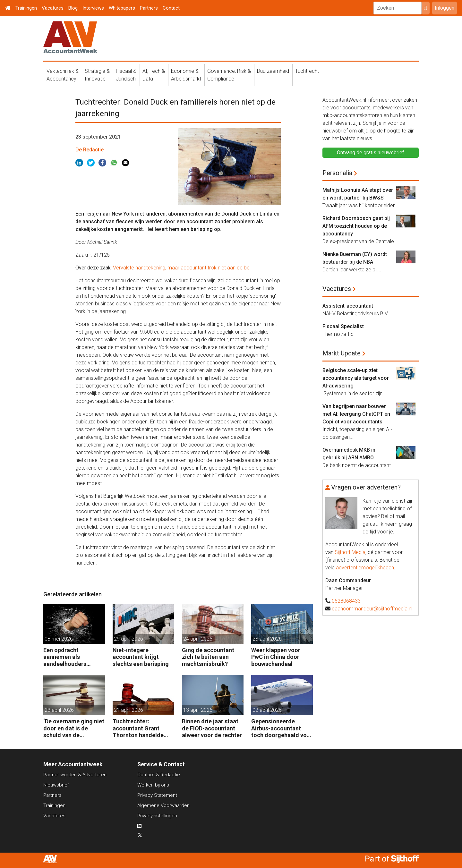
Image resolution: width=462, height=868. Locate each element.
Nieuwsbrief (56, 785)
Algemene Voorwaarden (163, 805)
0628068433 (346, 601)
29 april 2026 (128, 639)
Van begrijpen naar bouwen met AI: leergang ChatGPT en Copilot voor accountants (356, 414)
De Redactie (90, 150)
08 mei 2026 (59, 639)
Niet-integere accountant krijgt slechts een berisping (141, 657)
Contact (171, 8)
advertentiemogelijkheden (365, 568)
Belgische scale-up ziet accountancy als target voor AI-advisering (356, 378)
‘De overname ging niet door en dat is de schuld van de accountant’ (74, 728)
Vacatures (53, 8)
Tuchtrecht (307, 71)
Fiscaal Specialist (343, 326)
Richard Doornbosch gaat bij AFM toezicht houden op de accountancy (356, 226)
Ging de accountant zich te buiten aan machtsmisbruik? (208, 657)
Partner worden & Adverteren (75, 775)
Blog (73, 8)
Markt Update (342, 353)
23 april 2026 (267, 639)
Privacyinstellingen (157, 816)
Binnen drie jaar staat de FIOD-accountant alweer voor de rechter (212, 728)
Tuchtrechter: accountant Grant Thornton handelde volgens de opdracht (140, 728)
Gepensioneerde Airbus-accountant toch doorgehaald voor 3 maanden (282, 728)
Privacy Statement (157, 795)
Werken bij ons (153, 785)
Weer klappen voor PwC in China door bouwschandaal (276, 657)
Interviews (93, 8)
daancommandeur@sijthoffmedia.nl (372, 609)
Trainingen (26, 8)
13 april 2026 (198, 710)
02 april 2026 (267, 710)
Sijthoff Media (350, 552)
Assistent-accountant (348, 306)
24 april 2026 (198, 639)
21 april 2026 (128, 710)
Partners (149, 8)
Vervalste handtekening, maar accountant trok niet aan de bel (182, 268)
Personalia (337, 173)
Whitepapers (122, 8)
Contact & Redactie (159, 775)
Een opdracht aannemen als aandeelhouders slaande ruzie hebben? (73, 657)
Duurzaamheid (273, 71)
